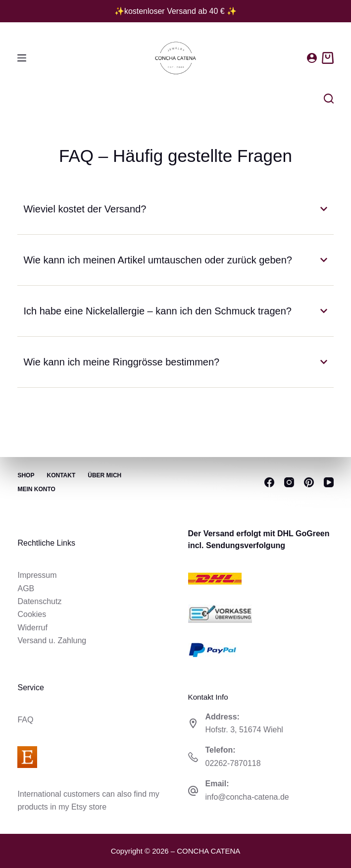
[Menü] (22, 58)
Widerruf (32, 628)
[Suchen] (329, 99)
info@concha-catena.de (247, 797)
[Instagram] (289, 482)
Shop (26, 475)
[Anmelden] (312, 58)
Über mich (104, 475)
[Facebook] (269, 482)
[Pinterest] (309, 482)
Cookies (32, 614)
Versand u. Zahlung (52, 640)
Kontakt (61, 475)
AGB (26, 588)
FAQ (25, 720)
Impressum (37, 575)
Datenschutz (39, 601)
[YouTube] (329, 482)
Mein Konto (36, 489)
